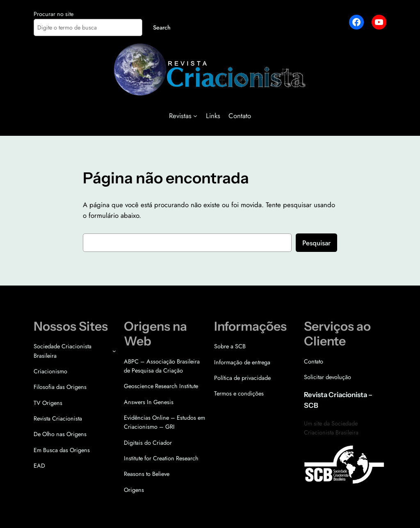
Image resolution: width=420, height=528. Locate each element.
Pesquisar (316, 243)
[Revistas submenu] (195, 116)
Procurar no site (54, 14)
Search (162, 27)
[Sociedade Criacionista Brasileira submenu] (114, 351)
